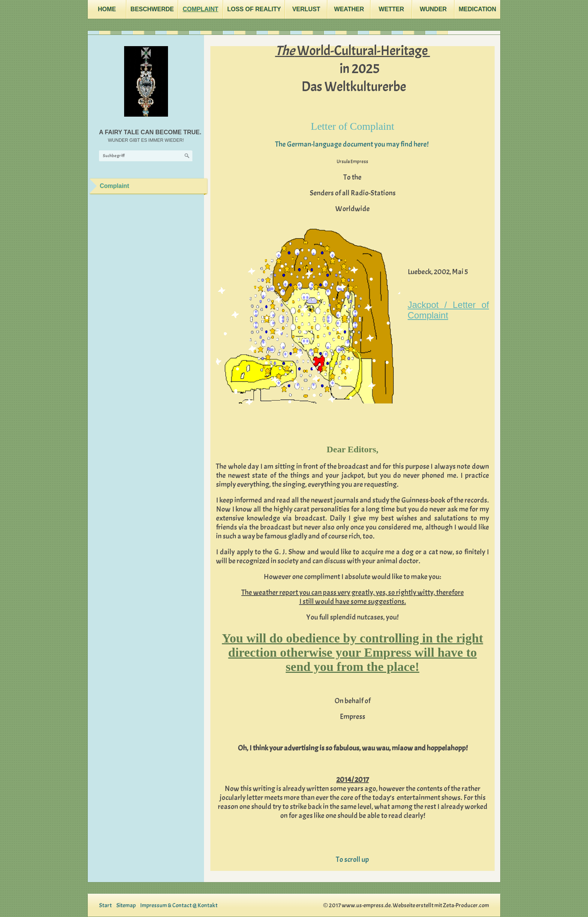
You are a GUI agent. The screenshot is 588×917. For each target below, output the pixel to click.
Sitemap (126, 905)
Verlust (306, 9)
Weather (349, 9)
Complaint (200, 9)
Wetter (391, 9)
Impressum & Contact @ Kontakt (179, 905)
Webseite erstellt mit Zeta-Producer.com (441, 905)
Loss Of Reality (254, 9)
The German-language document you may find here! (352, 144)
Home (107, 9)
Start (105, 905)
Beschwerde (152, 9)
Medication (477, 9)
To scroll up (352, 860)
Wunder (433, 9)
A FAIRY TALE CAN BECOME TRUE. (150, 132)
